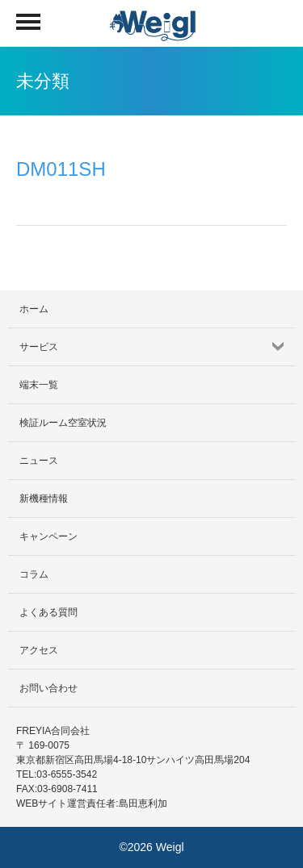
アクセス (39, 650)
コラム (34, 574)
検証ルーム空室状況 (63, 423)
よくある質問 (48, 612)
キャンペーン (48, 536)
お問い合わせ (48, 688)
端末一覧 (39, 385)
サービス (39, 347)
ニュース (39, 461)
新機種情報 (44, 499)
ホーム (34, 309)
